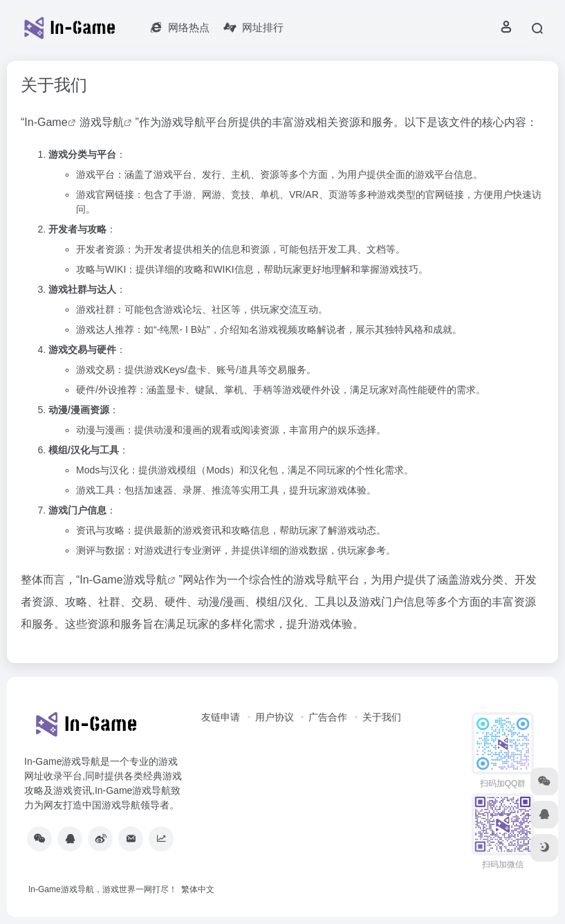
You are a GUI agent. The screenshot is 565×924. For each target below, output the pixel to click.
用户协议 (275, 717)
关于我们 (382, 717)
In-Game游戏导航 (123, 580)
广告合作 (328, 717)
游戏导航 (102, 122)
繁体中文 (198, 889)
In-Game (46, 122)
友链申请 (221, 717)
